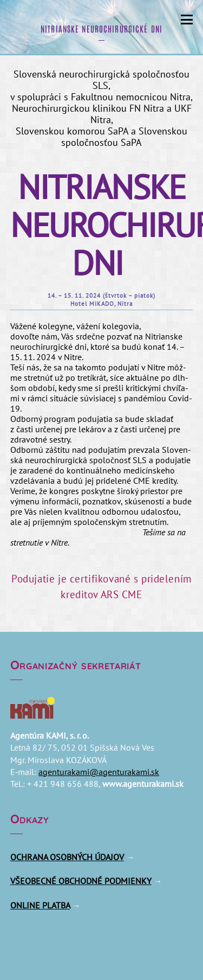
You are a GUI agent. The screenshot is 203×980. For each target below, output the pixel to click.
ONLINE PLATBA (40, 905)
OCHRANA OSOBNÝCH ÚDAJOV (67, 857)
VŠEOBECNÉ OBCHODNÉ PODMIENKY (81, 881)
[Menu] (187, 18)
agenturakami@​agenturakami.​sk (99, 772)
